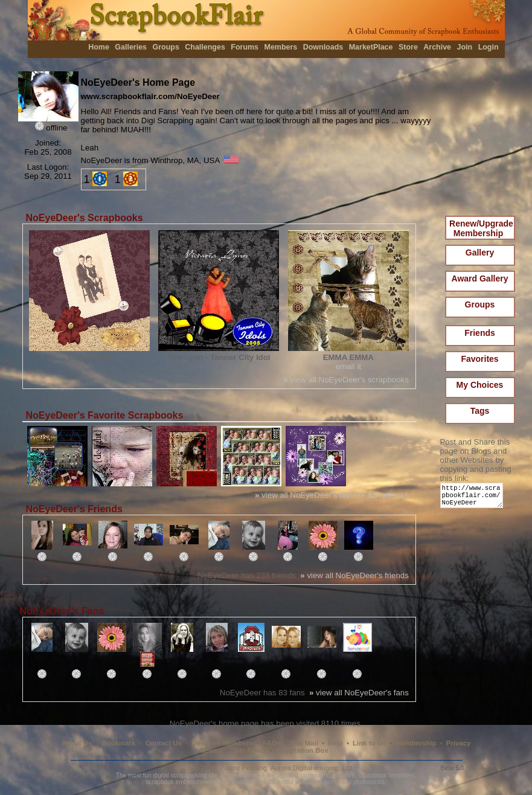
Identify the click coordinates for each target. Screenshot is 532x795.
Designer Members (222, 743)
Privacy (459, 743)
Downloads (323, 47)
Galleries (131, 47)
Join (465, 47)
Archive (437, 47)
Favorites (479, 359)
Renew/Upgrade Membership (481, 228)
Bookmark (119, 743)
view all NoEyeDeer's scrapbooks (346, 380)
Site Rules (249, 750)
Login (489, 47)
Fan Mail (304, 743)
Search (211, 750)
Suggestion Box (302, 750)
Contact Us (164, 743)
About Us (77, 743)
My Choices (480, 385)
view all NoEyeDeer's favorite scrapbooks (332, 495)
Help (335, 743)
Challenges (205, 47)
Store (408, 47)
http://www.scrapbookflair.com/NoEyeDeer (474, 498)
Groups (165, 47)
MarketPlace (371, 47)
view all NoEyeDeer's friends (354, 575)
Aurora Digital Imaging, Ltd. (312, 768)
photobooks (369, 782)
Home (99, 47)
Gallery (480, 253)
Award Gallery (480, 278)
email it (348, 366)
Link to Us (369, 743)
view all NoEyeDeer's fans (359, 693)
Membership (416, 743)
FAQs (272, 743)
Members (281, 47)
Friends (480, 333)
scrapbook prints (317, 782)
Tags (480, 411)
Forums (245, 47)
